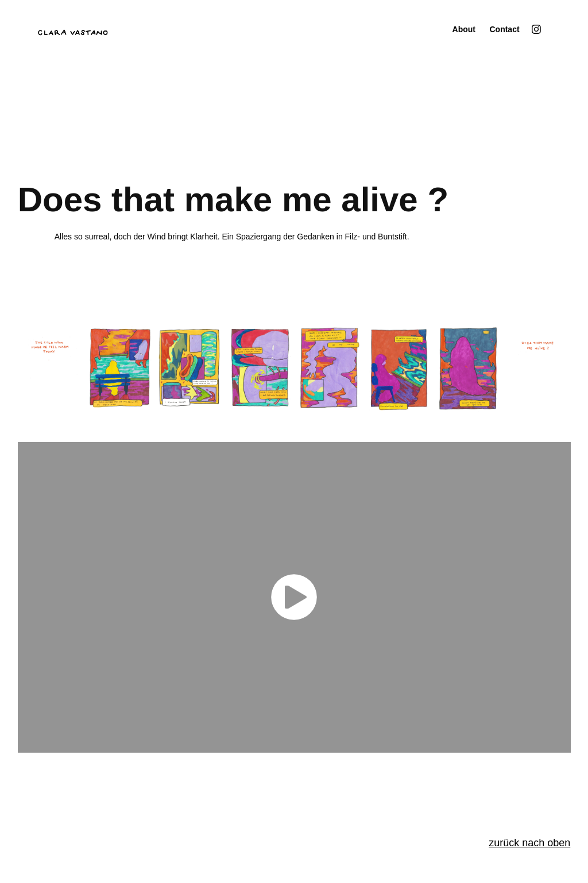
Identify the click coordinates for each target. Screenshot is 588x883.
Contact (504, 29)
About (464, 29)
